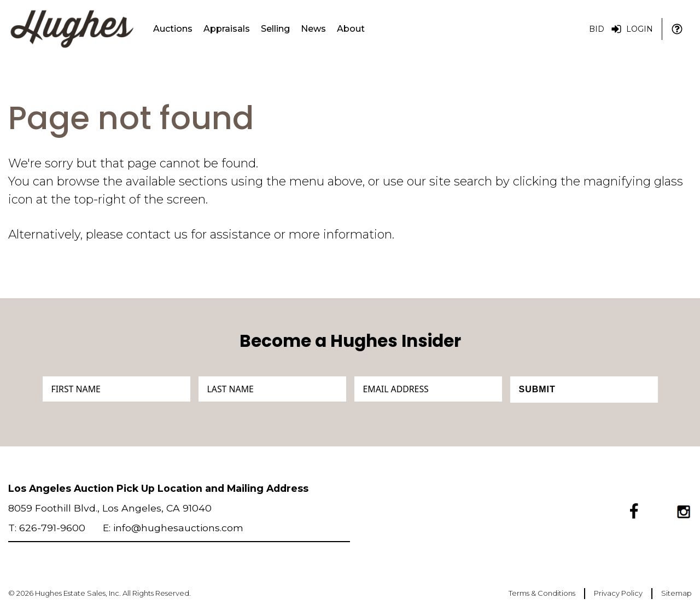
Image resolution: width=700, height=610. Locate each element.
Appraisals (227, 29)
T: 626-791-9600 (47, 528)
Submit (537, 389)
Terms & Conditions (542, 593)
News (313, 29)
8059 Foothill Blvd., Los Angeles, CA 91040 (110, 508)
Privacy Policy (618, 593)
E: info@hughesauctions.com (173, 528)
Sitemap (676, 593)
